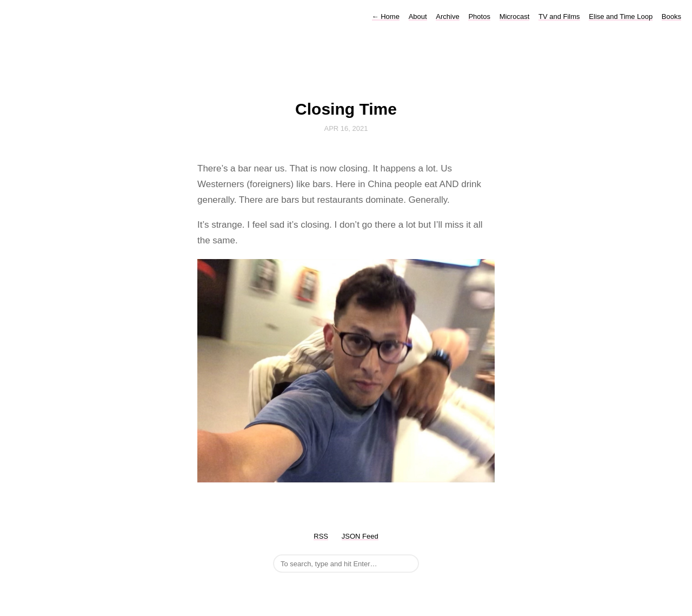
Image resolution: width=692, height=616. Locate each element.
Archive (447, 16)
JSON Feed (360, 536)
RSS (321, 536)
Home (386, 16)
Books (671, 16)
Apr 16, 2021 (346, 128)
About (418, 16)
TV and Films (559, 16)
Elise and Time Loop (621, 16)
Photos (479, 16)
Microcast (515, 16)
